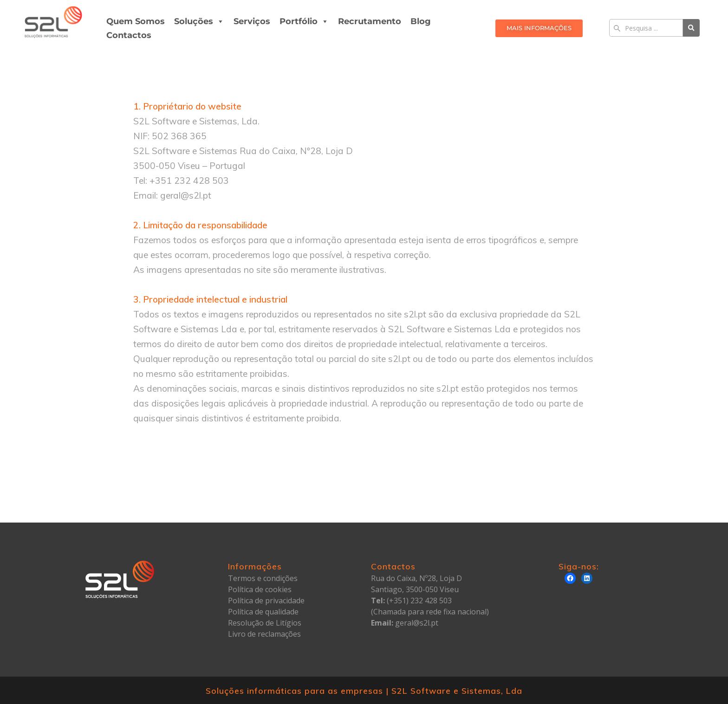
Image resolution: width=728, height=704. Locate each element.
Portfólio (304, 21)
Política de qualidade (263, 612)
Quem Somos (136, 21)
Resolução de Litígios (265, 623)
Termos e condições (263, 578)
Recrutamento (370, 21)
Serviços (252, 21)
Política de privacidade (266, 601)
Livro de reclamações (264, 634)
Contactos (129, 35)
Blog (421, 21)
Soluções (199, 21)
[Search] (646, 28)
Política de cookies (260, 589)
